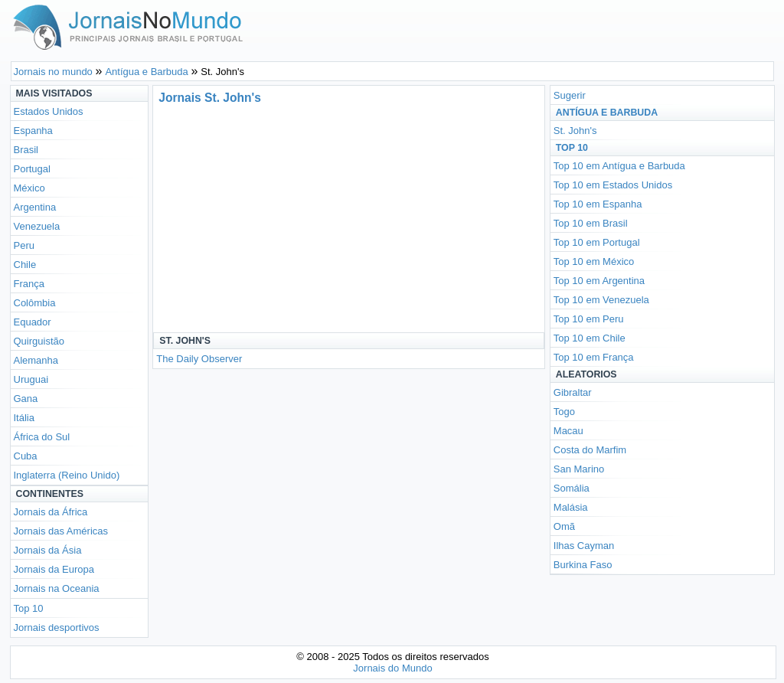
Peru (24, 245)
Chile (25, 265)
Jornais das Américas (61, 531)
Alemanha (36, 360)
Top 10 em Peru (589, 319)
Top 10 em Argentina (599, 281)
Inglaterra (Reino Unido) (67, 475)
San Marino (579, 469)
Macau (568, 431)
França (29, 284)
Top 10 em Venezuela (601, 300)
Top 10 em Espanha (598, 204)
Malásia (571, 507)
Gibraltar (573, 392)
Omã (564, 526)
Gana (26, 399)
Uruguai (31, 379)
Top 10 (29, 608)
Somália (572, 488)
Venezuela (37, 226)
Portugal (32, 169)
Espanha (33, 131)
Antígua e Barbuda (607, 113)
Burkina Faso (583, 565)
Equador (33, 322)
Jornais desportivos (57, 627)
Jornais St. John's (210, 98)
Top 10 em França (594, 357)
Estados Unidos (49, 111)
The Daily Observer (199, 359)
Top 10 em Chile (590, 338)
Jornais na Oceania (57, 588)
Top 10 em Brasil (591, 223)
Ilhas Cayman (584, 546)
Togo (564, 412)
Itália (24, 418)
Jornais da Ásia (48, 550)
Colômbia (35, 303)
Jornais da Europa (54, 569)
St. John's (575, 131)
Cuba (26, 456)
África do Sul (42, 437)
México (29, 188)
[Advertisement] (297, 217)
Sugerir (570, 95)
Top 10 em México (594, 261)
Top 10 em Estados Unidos (613, 185)
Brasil (26, 150)
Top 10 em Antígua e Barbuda (619, 166)
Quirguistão (39, 341)
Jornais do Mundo (392, 668)
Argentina (35, 207)
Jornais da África (51, 512)
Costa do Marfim (590, 450)
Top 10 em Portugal (597, 242)
